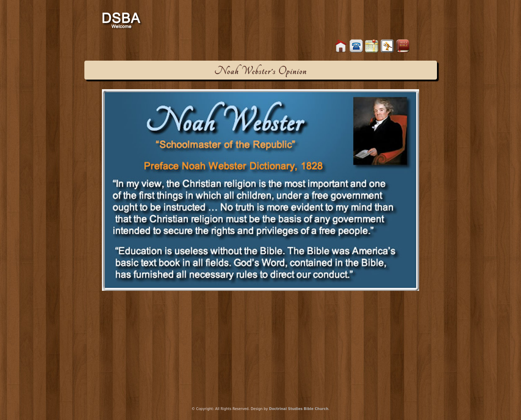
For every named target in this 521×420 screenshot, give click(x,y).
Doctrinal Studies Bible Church (299, 409)
